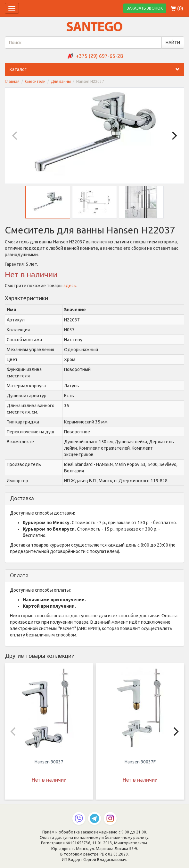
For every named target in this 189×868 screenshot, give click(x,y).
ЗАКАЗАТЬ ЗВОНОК (145, 8)
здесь (70, 286)
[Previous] (15, 136)
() (177, 8)
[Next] (174, 136)
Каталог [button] (97, 69)
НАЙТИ (173, 43)
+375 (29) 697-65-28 (99, 56)
